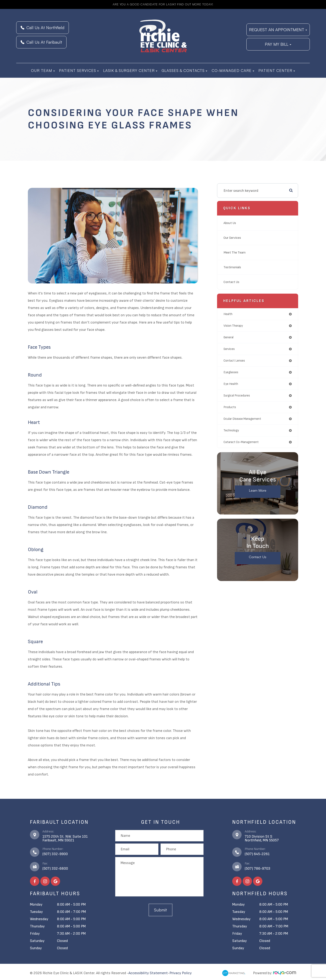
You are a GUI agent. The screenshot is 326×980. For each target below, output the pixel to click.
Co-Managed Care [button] (233, 70)
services (229, 349)
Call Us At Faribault (41, 42)
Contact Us (233, 282)
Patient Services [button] (79, 70)
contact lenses (234, 361)
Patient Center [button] (277, 70)
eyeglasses (231, 372)
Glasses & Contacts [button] (184, 70)
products (230, 407)
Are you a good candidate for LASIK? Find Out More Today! (163, 4)
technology (231, 430)
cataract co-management (241, 442)
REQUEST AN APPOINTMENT (278, 30)
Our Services (233, 238)
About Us (231, 223)
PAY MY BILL (278, 44)
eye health (231, 384)
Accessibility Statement (148, 973)
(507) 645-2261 (257, 854)
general (228, 337)
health (228, 314)
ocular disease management (242, 419)
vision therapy (233, 326)
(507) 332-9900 (55, 854)
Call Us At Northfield (43, 28)
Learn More (258, 491)
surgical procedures (237, 396)
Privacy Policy (181, 973)
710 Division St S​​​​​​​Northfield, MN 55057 (262, 838)
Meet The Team (236, 252)
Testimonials (234, 267)
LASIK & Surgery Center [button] (130, 70)
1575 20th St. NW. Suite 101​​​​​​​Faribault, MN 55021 (65, 838)
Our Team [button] (43, 70)
